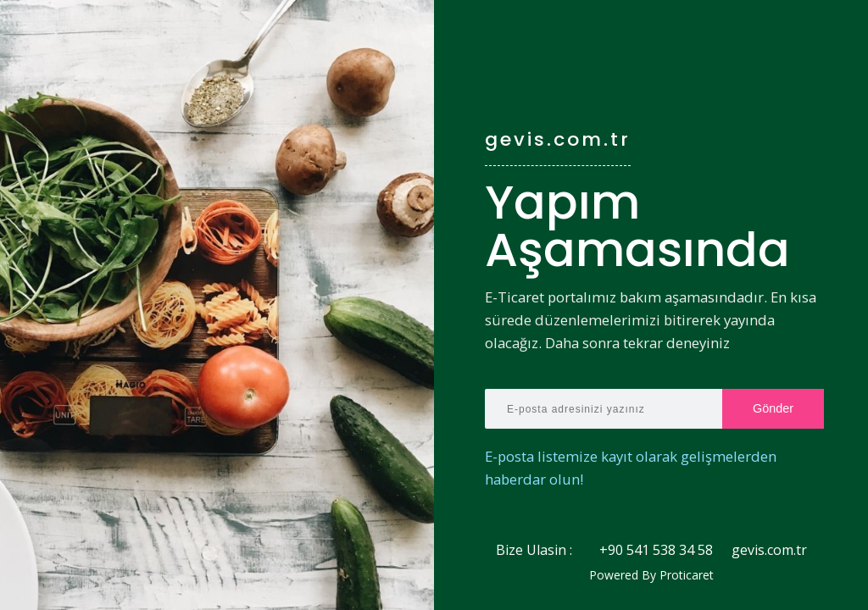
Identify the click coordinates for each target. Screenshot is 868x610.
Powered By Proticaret (651, 575)
